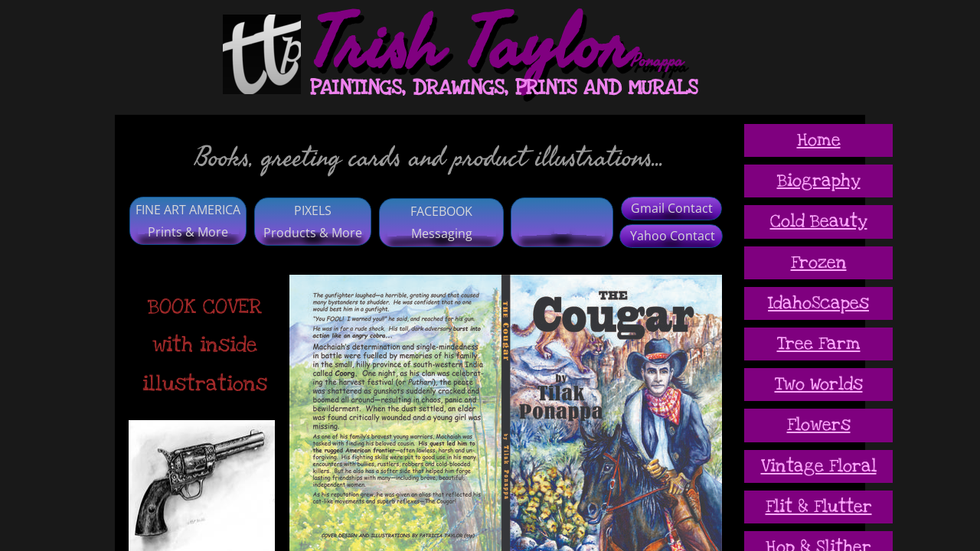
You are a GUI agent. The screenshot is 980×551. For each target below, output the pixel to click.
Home (819, 140)
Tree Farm (819, 344)
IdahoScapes (818, 303)
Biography (819, 181)
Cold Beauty (819, 221)
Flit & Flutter (819, 507)
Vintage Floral (819, 466)
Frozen (819, 262)
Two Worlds (819, 384)
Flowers (819, 425)
